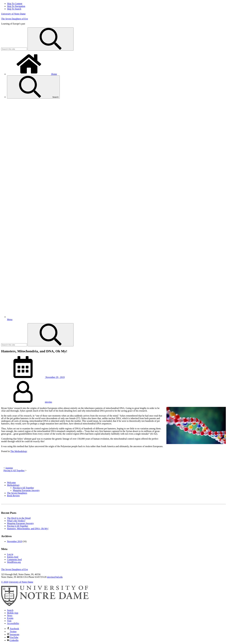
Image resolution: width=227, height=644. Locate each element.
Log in (10, 554)
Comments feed (14, 559)
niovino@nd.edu (55, 577)
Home (32, 74)
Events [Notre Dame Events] (10, 618)
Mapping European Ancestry (26, 490)
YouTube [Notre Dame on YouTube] (13, 637)
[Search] (51, 39)
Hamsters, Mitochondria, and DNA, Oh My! (28, 529)
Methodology (13, 485)
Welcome (11, 482)
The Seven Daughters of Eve (15, 19)
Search (33, 87)
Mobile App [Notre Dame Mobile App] (13, 613)
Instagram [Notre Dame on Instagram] (13, 634)
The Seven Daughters (17, 493)
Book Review (13, 496)
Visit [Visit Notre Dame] (9, 621)
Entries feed (13, 557)
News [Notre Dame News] (10, 615)
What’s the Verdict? (16, 521)
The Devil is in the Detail (19, 518)
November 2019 (15, 541)
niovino (48, 402)
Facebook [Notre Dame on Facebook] (13, 629)
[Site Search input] (14, 49)
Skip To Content (15, 4)
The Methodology (19, 451)
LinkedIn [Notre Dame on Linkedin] (13, 640)
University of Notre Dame (13, 14)
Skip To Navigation (16, 6)
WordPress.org (14, 562)
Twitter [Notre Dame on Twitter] (12, 632)
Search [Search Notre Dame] (10, 610)
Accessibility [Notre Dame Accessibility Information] (13, 623)
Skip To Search (14, 9)
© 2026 (5, 582)
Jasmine (9, 468)
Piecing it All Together (14, 471)
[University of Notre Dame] (45, 605)
